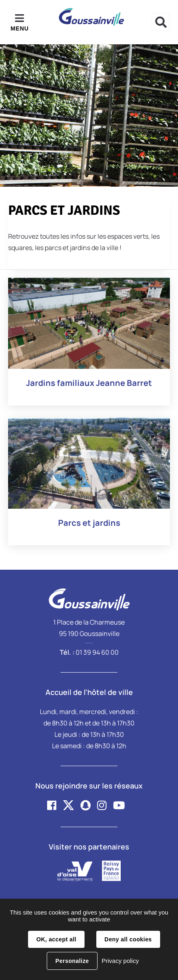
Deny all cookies (128, 939)
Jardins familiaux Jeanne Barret (89, 383)
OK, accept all (56, 939)
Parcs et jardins (89, 523)
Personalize (72, 961)
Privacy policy (120, 961)
